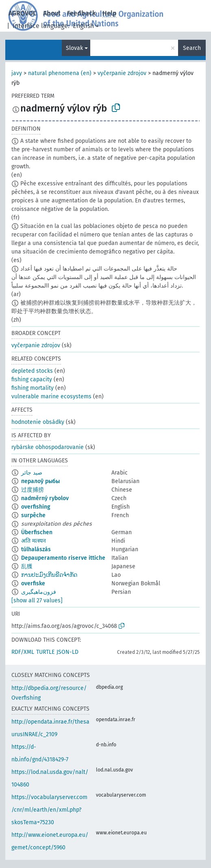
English (83, 26)
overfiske (33, 583)
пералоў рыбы (40, 481)
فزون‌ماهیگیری (39, 592)
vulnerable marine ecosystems (51, 396)
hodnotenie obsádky (38, 422)
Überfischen (37, 532)
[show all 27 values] (37, 601)
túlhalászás (36, 549)
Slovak (74, 48)
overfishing (36, 507)
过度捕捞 (33, 490)
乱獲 (27, 566)
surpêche (33, 515)
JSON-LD (67, 652)
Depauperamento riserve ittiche (63, 558)
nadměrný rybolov (45, 498)
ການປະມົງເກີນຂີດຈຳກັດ (49, 575)
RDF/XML (23, 652)
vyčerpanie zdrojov (122, 73)
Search (192, 48)
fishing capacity (32, 379)
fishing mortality (33, 388)
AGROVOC (23, 13)
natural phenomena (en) (60, 73)
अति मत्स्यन (34, 541)
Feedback (82, 13)
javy (17, 73)
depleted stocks (32, 371)
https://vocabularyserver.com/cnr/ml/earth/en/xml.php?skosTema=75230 (49, 810)
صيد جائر (32, 473)
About (52, 13)
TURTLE (45, 652)
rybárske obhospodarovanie (48, 447)
